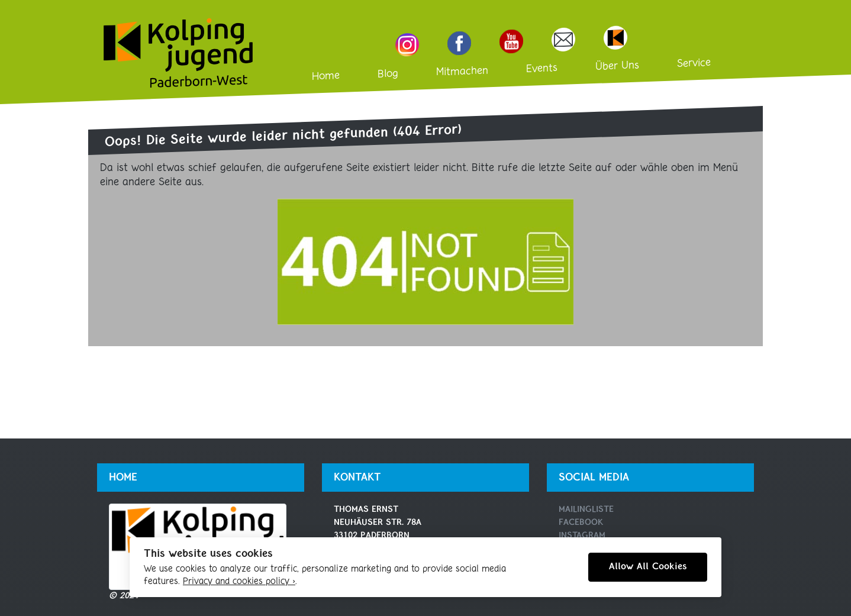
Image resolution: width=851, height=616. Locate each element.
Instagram (582, 536)
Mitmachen (462, 72)
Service (694, 63)
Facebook (581, 523)
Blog (388, 74)
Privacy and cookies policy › (239, 582)
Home (326, 76)
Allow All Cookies (648, 567)
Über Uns (617, 67)
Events (542, 69)
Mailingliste (586, 510)
